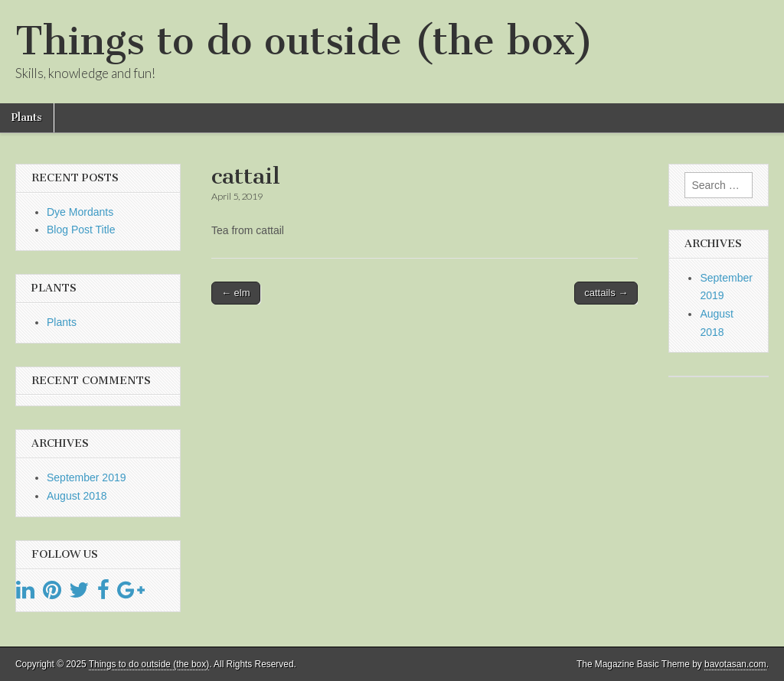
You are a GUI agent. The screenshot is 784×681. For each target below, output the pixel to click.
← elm (236, 293)
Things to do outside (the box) (304, 41)
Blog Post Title (81, 230)
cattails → (606, 293)
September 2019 (87, 477)
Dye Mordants (80, 212)
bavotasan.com (735, 664)
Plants (27, 117)
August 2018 (77, 496)
